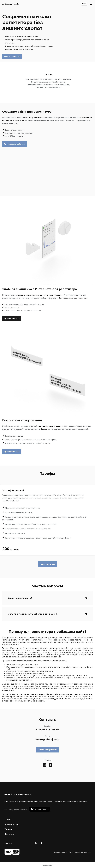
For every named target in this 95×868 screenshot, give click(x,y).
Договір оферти (60, 852)
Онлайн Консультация (47, 750)
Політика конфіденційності (80, 852)
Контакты (9, 834)
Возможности (11, 824)
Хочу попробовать (12, 56)
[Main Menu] (91, 4)
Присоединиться (12, 319)
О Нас (7, 819)
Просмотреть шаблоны (14, 144)
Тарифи (8, 829)
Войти (84, 4)
